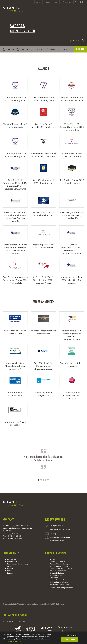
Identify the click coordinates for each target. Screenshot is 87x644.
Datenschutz (12, 562)
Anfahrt (38, 2)
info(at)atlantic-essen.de (12, 538)
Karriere (11, 568)
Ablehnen (72, 635)
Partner (10, 573)
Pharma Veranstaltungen (60, 564)
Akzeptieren (70, 640)
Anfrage (53, 534)
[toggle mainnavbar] (80, 9)
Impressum (12, 559)
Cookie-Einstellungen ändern (61, 588)
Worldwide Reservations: (60, 538)
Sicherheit (54, 578)
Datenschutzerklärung (12, 641)
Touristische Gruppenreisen (61, 568)
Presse (10, 571)
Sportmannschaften (58, 562)
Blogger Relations (57, 573)
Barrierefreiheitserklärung (18, 564)
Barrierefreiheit (56, 575)
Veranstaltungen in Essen (60, 584)
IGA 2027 (53, 559)
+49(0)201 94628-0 (57, 526)
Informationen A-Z (57, 580)
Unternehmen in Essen (59, 582)
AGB (9, 566)
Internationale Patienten (60, 566)
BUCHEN (81, 49)
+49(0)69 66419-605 (57, 540)
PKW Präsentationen (58, 571)
